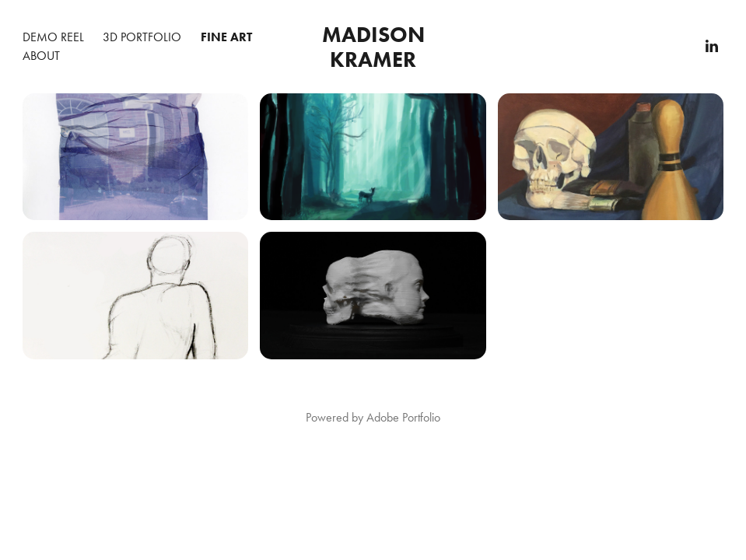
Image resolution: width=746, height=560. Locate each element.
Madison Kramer (376, 47)
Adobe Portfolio (403, 417)
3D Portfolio (142, 37)
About (41, 56)
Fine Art (226, 37)
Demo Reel (53, 37)
